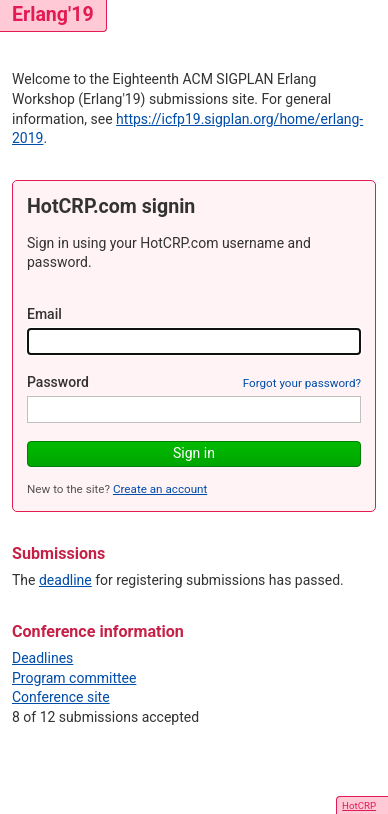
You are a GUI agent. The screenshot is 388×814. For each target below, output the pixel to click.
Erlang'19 (53, 14)
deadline (65, 580)
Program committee (74, 678)
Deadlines (42, 658)
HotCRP (359, 805)
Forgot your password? (302, 383)
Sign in (194, 453)
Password (58, 382)
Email (44, 314)
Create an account (160, 489)
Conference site (61, 697)
